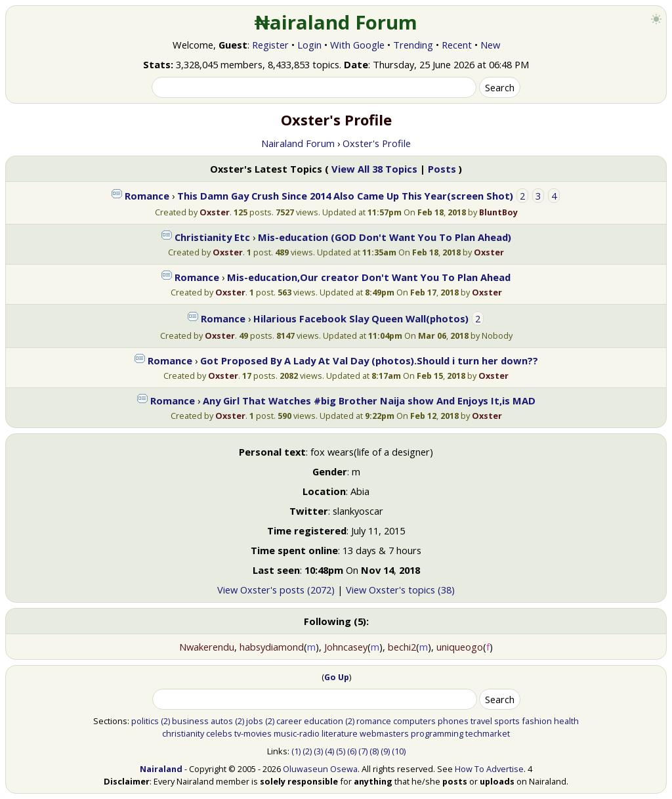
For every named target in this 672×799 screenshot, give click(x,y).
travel (481, 721)
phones (453, 721)
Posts (442, 169)
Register (270, 45)
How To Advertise (489, 769)
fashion (537, 721)
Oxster (215, 212)
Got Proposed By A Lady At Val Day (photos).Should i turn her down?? (369, 360)
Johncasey (346, 647)
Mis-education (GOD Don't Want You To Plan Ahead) (385, 237)
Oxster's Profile (377, 143)
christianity (183, 733)
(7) (363, 751)
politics (145, 721)
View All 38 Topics (374, 169)
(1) (296, 751)
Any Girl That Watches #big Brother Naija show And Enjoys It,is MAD (369, 400)
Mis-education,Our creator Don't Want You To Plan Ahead (369, 277)
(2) (165, 721)
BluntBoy (498, 212)
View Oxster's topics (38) (400, 590)
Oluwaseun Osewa (320, 769)
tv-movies (253, 733)
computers (414, 721)
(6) (352, 751)
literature (340, 733)
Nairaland (161, 769)
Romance (147, 196)
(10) (399, 751)
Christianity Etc (212, 237)
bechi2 (402, 647)
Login (309, 45)
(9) (385, 751)
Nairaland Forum (298, 143)
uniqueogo (460, 647)
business (190, 721)
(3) (318, 751)
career (289, 721)
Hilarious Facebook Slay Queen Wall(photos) (361, 318)
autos (222, 721)
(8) (374, 751)
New (490, 45)
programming (437, 733)
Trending (413, 45)
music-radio (297, 733)
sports (507, 721)
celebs (219, 733)
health (566, 721)
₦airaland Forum (336, 22)
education (324, 721)
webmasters (384, 733)
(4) (329, 751)
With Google (357, 45)
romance (374, 721)
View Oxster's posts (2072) (276, 590)
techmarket (488, 733)
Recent (457, 45)
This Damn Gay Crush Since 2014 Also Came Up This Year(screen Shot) (345, 196)
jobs (255, 721)
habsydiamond (272, 647)
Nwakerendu (207, 647)
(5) (341, 751)
